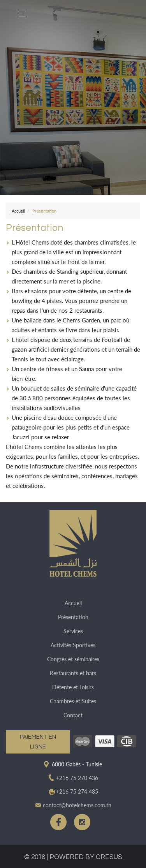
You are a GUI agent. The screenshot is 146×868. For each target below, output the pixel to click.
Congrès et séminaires (73, 659)
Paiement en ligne (38, 742)
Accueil (18, 211)
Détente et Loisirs (73, 687)
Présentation (73, 617)
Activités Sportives (73, 645)
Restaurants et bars (73, 673)
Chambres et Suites (73, 701)
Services (73, 631)
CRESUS (109, 857)
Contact (73, 715)
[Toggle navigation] (20, 13)
